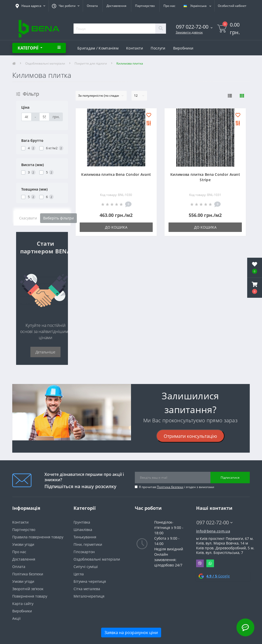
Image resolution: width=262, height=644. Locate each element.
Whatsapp (210, 563)
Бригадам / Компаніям (98, 48)
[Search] (161, 29)
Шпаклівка (83, 530)
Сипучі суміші (86, 567)
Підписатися (230, 478)
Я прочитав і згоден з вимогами (177, 487)
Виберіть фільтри (58, 218)
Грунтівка (82, 522)
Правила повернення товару (38, 537)
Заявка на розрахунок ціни (131, 633)
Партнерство (145, 6)
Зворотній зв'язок (28, 589)
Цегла (79, 574)
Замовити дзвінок (189, 32)
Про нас (169, 6)
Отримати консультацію (190, 436)
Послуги (158, 48)
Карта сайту (23, 604)
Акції (16, 618)
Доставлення (116, 6)
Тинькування (85, 537)
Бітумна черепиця (90, 581)
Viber (200, 563)
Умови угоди (23, 544)
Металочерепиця (89, 596)
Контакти (135, 48)
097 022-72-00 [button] (215, 522)
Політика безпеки (170, 487)
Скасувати (28, 218)
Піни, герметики (88, 544)
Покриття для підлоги (91, 63)
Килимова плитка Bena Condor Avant (116, 174)
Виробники (183, 48)
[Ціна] (26, 117)
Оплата (92, 6)
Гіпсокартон (84, 552)
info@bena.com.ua (213, 531)
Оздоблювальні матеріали (45, 63)
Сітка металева (87, 589)
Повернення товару (30, 596)
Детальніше (45, 352)
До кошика (116, 227)
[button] (255, 288)
